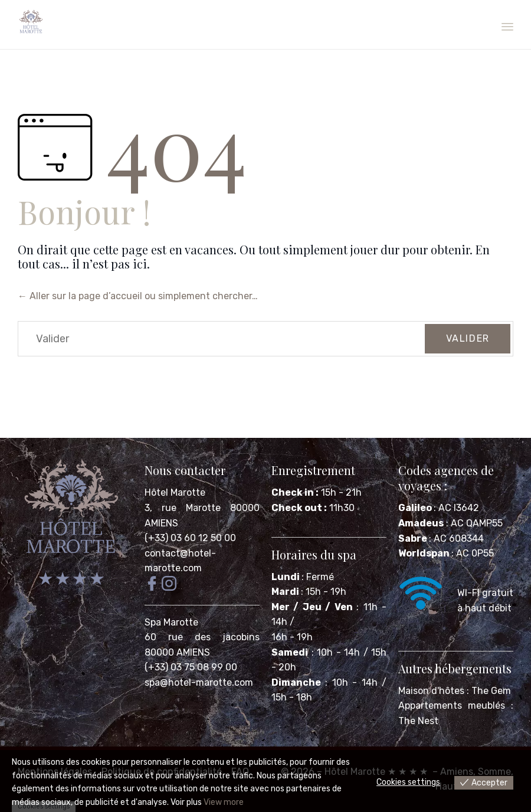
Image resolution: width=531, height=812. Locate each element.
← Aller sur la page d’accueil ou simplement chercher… (138, 296)
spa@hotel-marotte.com (199, 682)
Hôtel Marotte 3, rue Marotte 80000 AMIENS (202, 508)
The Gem (491, 691)
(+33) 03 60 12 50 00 (190, 538)
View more (224, 802)
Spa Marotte (173, 622)
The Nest (418, 721)
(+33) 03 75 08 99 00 (192, 667)
